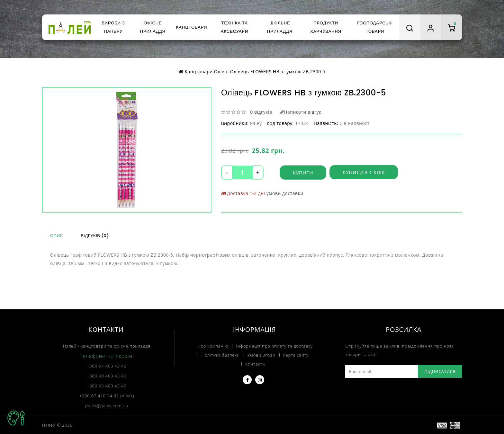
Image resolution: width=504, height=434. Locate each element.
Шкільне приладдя (280, 27)
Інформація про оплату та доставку (274, 346)
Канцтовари (192, 27)
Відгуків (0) (95, 236)
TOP (16, 418)
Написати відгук (301, 112)
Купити (303, 173)
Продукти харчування (326, 27)
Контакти (255, 364)
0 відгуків (261, 112)
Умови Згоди (261, 355)
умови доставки (285, 193)
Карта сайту (296, 355)
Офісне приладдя (153, 27)
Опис (57, 236)
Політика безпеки (221, 355)
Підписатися (440, 371)
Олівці (221, 71)
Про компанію (213, 346)
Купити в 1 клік (364, 173)
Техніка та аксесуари (234, 27)
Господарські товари (375, 27)
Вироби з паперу (113, 27)
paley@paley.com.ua (107, 405)
